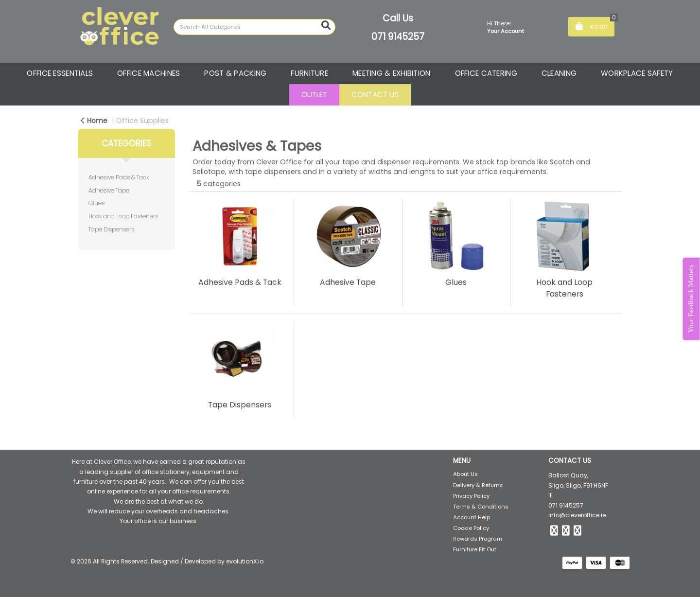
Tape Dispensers (111, 229)
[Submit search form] (326, 26)
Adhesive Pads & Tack (119, 177)
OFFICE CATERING (486, 73)
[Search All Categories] (254, 27)
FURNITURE (309, 73)
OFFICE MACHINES (149, 73)
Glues (96, 203)
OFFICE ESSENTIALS (60, 73)
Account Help (472, 517)
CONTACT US (375, 95)
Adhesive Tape (109, 190)
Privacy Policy (471, 496)
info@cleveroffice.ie (577, 515)
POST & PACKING (235, 73)
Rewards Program (478, 539)
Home (94, 121)
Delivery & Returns (478, 485)
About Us (465, 474)
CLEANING (559, 73)
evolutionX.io (245, 561)
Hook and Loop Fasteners (123, 216)
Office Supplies (142, 121)
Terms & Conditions (481, 507)
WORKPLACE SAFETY (637, 73)
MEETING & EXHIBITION (392, 73)
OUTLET (314, 95)
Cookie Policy (471, 528)
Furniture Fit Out (475, 549)
